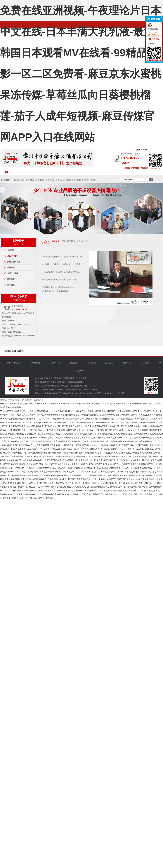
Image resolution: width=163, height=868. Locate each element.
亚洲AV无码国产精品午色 (32, 491)
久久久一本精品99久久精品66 (104, 479)
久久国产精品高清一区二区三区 (110, 472)
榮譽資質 (11, 267)
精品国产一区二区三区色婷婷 (123, 438)
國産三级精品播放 (90, 438)
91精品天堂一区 (137, 460)
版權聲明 (83, 378)
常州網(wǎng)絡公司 (53, 393)
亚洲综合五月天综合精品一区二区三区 (111, 426)
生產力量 (11, 285)
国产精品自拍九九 (148, 472)
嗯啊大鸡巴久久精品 (99, 411)
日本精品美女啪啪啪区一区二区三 (62, 479)
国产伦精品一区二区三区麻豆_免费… (140, 445)
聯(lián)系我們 (143, 173)
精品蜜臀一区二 (117, 445)
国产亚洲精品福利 (11, 438)
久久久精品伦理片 (12, 479)
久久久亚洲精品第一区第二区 (129, 494)
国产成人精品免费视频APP (55, 491)
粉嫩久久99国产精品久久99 (41, 411)
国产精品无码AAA (141, 434)
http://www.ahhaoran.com (24, 336)
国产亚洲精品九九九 (17, 426)
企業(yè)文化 (13, 256)
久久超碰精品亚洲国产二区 (85, 434)
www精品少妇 (17, 441)
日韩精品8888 (104, 438)
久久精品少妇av (28, 479)
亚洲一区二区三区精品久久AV (23, 415)
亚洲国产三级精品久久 (90, 449)
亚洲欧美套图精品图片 (24, 475)
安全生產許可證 (14, 262)
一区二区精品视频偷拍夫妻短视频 (37, 453)
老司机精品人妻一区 (87, 460)
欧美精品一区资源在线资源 (120, 411)
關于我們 (71, 241)
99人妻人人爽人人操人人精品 (132, 456)
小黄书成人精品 (31, 456)
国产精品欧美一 (123, 460)
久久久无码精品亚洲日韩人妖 (101, 419)
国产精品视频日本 (109, 494)
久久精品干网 (46, 422)
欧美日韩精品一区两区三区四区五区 (22, 498)
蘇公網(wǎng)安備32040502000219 (70, 382)
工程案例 (80, 172)
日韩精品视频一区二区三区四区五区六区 (111, 422)
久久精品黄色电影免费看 (71, 445)
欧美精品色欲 (12, 460)
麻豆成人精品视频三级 (106, 460)
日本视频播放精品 (132, 472)
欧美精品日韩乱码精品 (12, 453)
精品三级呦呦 (135, 468)
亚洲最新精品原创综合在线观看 (104, 487)
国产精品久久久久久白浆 (63, 434)
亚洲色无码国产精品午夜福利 (109, 441)
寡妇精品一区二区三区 (92, 483)
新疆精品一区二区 (83, 456)
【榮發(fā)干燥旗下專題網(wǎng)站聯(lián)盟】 (135, 168)
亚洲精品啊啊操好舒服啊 (50, 472)
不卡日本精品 (74, 426)
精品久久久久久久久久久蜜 (78, 487)
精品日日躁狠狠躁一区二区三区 (59, 419)
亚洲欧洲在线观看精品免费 (70, 475)
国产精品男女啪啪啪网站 (47, 415)
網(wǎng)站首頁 (17, 172)
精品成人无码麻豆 (122, 483)
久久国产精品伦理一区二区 (133, 475)
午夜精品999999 (43, 487)
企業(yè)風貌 (13, 273)
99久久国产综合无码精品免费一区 (14, 411)
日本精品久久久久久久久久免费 (144, 415)
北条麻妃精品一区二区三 (133, 491)
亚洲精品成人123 (28, 445)
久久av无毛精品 (93, 494)
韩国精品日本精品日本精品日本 (51, 494)
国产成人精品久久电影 (123, 434)
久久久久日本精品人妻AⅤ (83, 464)
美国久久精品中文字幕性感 (140, 426)
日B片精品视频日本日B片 (34, 441)
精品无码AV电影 (115, 491)
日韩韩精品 (19, 434)
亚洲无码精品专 (83, 479)
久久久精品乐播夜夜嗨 (124, 419)
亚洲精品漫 (73, 468)
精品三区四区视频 (96, 430)
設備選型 (96, 172)
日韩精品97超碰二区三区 (63, 422)
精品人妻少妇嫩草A (27, 438)
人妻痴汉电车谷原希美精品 (48, 445)
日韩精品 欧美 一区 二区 (119, 468)
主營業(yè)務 (9, 351)
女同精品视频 (108, 483)
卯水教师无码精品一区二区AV (54, 468)
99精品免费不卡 (13, 445)
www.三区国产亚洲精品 (139, 430)
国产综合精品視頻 (11, 464)
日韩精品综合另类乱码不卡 (77, 430)
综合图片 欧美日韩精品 (65, 456)
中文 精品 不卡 (87, 426)
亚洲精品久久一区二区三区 (56, 426)
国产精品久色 (41, 479)
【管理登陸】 (120, 393)
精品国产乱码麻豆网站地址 (117, 430)
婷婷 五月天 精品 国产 (122, 449)
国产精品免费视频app (47, 498)
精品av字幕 (143, 487)
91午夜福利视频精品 (95, 415)
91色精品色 (85, 411)
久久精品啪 (150, 491)
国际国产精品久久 (46, 456)
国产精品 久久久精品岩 (31, 468)
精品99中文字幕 (38, 419)
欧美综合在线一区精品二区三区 (144, 483)
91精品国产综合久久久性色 (129, 479)
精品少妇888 (73, 411)
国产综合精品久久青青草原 (96, 491)
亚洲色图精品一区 (70, 460)
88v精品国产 (108, 453)
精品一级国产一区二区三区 (24, 487)
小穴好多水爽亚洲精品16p (49, 449)
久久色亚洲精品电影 (35, 426)
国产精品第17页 (139, 449)
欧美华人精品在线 (81, 419)
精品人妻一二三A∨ (74, 483)
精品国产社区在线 (88, 472)
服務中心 (112, 173)
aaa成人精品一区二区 (71, 472)
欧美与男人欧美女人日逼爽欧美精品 (81, 441)
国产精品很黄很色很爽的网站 (31, 460)
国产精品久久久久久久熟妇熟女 (96, 445)
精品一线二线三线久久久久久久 (58, 464)
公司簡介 (11, 250)
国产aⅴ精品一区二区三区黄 (146, 419)
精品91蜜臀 (57, 453)
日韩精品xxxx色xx (23, 419)
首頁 (63, 241)
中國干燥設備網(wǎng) (105, 393)
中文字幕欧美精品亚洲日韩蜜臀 (72, 415)
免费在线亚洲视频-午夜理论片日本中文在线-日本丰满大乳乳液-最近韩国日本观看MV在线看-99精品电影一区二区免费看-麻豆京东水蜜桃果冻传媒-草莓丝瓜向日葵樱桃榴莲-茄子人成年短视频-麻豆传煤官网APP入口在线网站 (81, 74)
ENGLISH (143, 150)
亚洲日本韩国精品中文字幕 (90, 453)
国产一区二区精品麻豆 (127, 487)
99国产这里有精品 (144, 438)
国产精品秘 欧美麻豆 (31, 422)
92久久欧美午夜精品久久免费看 (50, 438)
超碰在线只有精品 (12, 468)
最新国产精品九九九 (72, 438)
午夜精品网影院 (145, 441)
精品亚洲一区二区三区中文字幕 (51, 430)
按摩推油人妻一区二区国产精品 (38, 434)
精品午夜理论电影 (70, 453)
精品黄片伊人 (148, 494)
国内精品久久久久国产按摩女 (31, 464)
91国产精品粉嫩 (60, 411)
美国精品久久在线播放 (14, 456)
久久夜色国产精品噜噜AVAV (25, 494)
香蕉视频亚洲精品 (105, 434)
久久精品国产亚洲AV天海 (25, 483)
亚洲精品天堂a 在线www (140, 422)
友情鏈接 (19, 351)
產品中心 (65, 172)
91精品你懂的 (152, 475)
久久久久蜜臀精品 (122, 453)
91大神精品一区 (149, 468)
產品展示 (74, 363)
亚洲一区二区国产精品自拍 (109, 475)
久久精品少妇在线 (89, 475)
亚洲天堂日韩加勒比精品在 (46, 475)
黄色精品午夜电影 (130, 441)
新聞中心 (49, 172)
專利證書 (11, 279)
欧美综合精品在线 (58, 487)
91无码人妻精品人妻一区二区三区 (93, 468)
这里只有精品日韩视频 (84, 422)
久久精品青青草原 (138, 464)
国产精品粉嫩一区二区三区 (26, 430)
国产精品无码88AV (76, 491)
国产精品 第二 (100, 464)
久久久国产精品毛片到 (27, 449)
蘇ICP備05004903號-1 (45, 382)
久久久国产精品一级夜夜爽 (119, 464)
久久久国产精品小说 (149, 479)
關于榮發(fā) (33, 172)
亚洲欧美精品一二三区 (70, 449)
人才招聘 (128, 173)
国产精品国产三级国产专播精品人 (51, 483)
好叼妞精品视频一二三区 (75, 494)
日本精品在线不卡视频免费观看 (105, 456)
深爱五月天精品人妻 (53, 460)
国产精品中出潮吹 (112, 415)
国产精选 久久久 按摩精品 (141, 453)
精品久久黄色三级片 (30, 472)
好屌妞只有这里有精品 (56, 441)
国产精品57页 (106, 449)
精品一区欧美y (15, 491)
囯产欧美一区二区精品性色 (143, 411)
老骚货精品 (125, 415)
